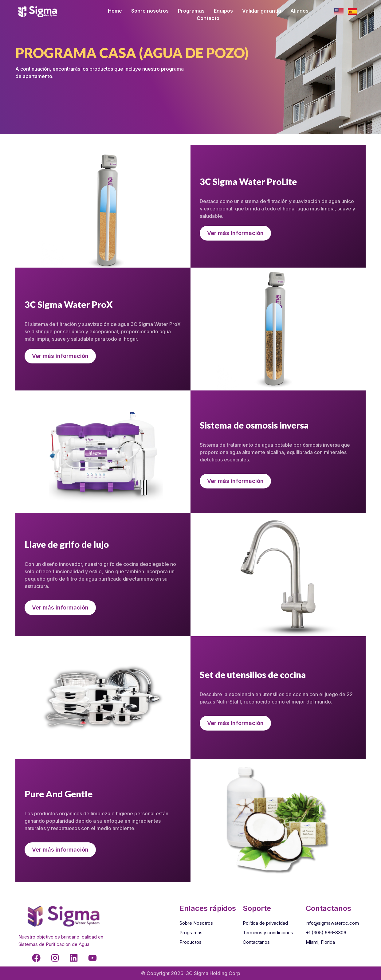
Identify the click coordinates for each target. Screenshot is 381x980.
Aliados (299, 11)
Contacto (208, 18)
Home (115, 11)
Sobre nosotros (150, 11)
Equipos (223, 11)
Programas (191, 11)
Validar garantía (262, 11)
